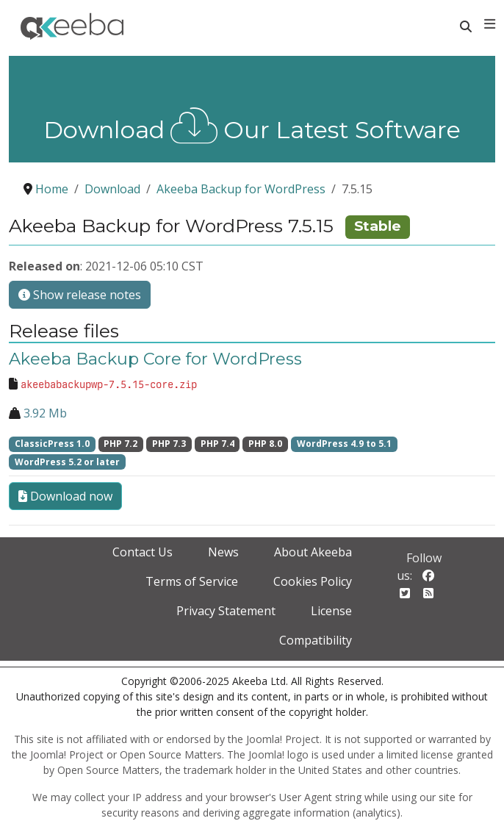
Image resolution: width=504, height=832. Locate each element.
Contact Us (143, 552)
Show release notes (80, 295)
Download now (65, 496)
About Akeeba (313, 552)
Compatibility (316, 640)
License (331, 611)
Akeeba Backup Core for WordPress (155, 359)
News (223, 552)
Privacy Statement (226, 611)
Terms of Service (192, 581)
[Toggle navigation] (490, 24)
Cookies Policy (313, 581)
